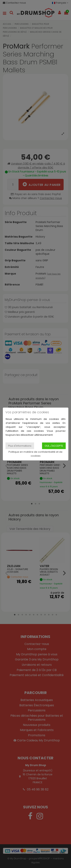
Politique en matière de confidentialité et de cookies (35, 454)
